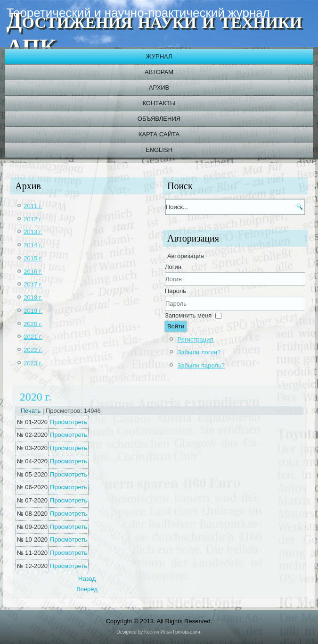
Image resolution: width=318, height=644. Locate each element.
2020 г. (33, 324)
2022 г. (33, 350)
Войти (176, 326)
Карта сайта (159, 134)
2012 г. (33, 219)
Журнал (159, 56)
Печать (32, 411)
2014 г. (33, 245)
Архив (159, 88)
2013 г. (33, 232)
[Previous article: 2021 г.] (87, 579)
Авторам (159, 72)
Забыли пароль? (201, 365)
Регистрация (196, 339)
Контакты (159, 103)
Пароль (175, 291)
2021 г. (33, 337)
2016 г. (33, 272)
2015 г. (33, 258)
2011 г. (33, 206)
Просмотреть (69, 422)
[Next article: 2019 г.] (87, 589)
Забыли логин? (199, 352)
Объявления (159, 119)
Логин (173, 267)
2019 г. (33, 311)
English (159, 150)
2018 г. (33, 297)
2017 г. (33, 284)
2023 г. (33, 363)
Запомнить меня (188, 315)
